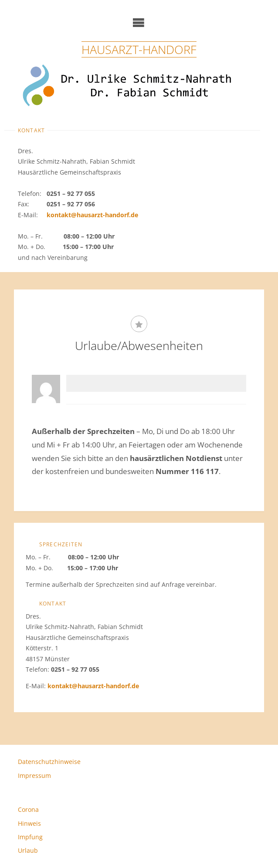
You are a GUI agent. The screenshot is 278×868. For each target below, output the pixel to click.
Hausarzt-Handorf (139, 49)
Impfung (30, 837)
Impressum (34, 775)
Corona (28, 809)
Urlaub (28, 850)
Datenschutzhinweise (49, 762)
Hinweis (29, 823)
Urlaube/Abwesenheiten (139, 345)
